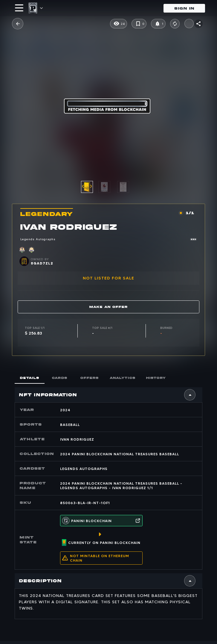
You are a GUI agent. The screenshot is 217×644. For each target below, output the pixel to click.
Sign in (184, 8)
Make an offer (109, 307)
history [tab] (156, 378)
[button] (87, 187)
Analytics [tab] (123, 378)
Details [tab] (30, 378)
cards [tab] (60, 378)
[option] (108, 187)
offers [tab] (90, 378)
